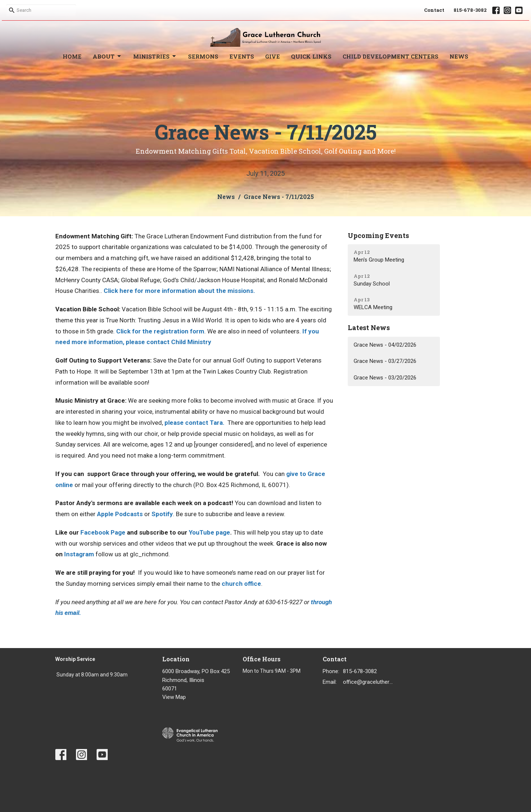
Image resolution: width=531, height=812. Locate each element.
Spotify (162, 514)
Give (273, 56)
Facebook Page (103, 532)
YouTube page (209, 532)
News (459, 56)
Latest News (369, 328)
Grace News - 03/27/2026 (385, 361)
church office (241, 584)
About (107, 57)
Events (242, 56)
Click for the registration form (160, 331)
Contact (434, 10)
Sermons (203, 56)
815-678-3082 (470, 10)
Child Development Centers (391, 56)
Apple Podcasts (120, 514)
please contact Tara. (195, 423)
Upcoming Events (378, 235)
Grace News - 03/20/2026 (385, 378)
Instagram (79, 554)
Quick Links (311, 56)
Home (72, 56)
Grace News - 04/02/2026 (385, 345)
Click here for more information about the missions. (179, 291)
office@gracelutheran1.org (369, 682)
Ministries (155, 57)
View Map (174, 697)
